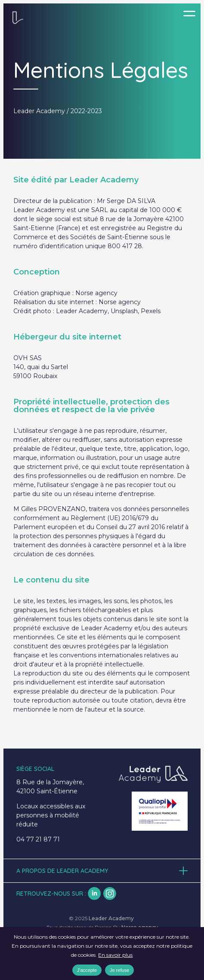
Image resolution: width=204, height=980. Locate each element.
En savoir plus (115, 955)
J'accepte (87, 970)
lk (94, 894)
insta (110, 894)
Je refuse (119, 970)
